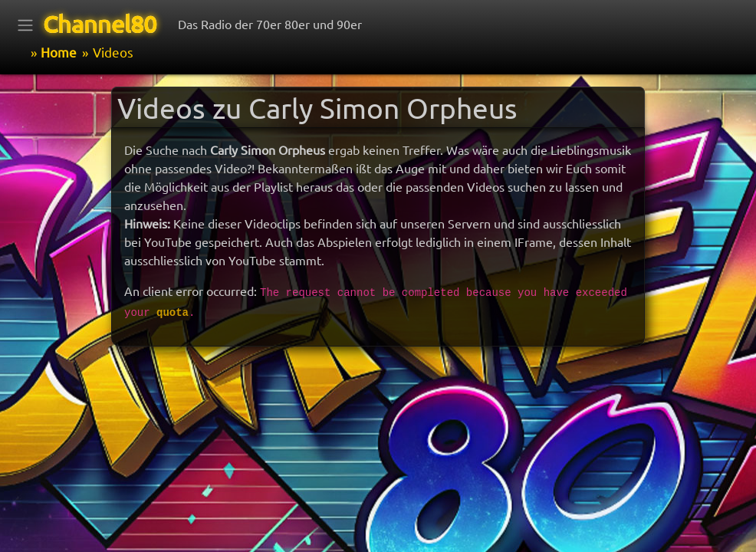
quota (173, 313)
